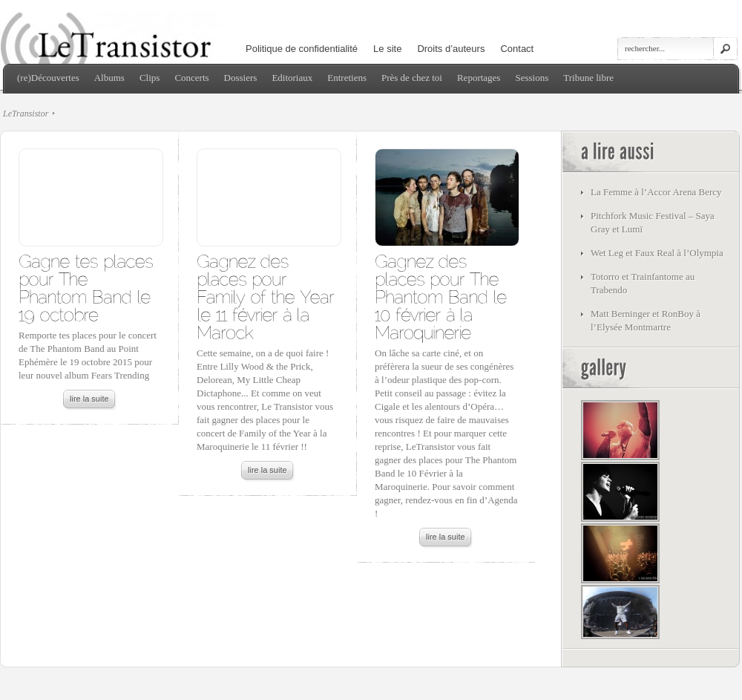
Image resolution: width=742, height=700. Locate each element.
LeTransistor (26, 114)
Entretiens (347, 78)
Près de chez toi (412, 78)
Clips (150, 78)
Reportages (479, 78)
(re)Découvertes (48, 78)
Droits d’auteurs (451, 49)
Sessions (532, 78)
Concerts (191, 78)
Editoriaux (292, 78)
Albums (109, 78)
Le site (387, 49)
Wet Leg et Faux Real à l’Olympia (657, 253)
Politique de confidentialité (302, 49)
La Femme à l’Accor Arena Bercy (656, 192)
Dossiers (241, 78)
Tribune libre (588, 78)
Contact (517, 49)
